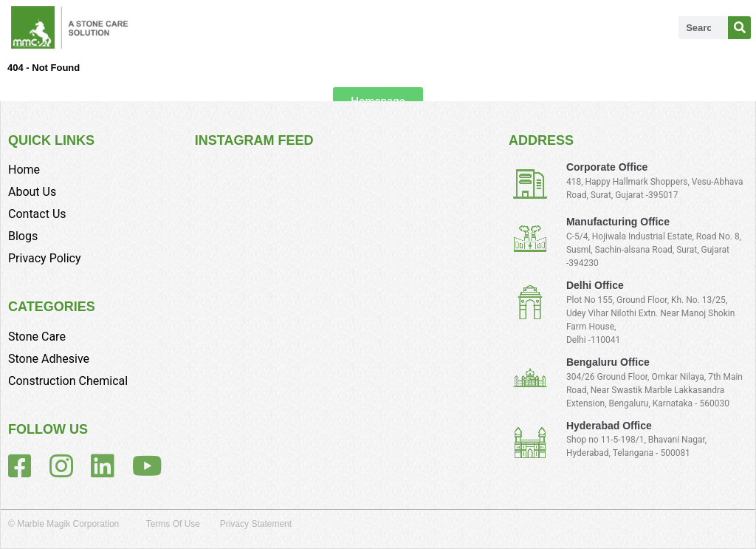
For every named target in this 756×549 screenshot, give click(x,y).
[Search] (739, 28)
